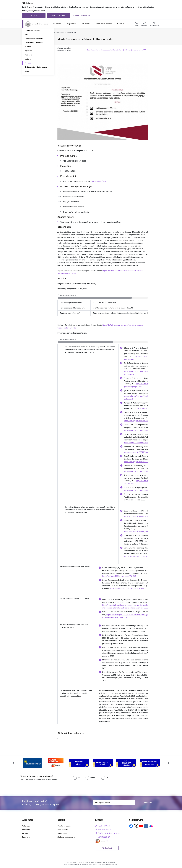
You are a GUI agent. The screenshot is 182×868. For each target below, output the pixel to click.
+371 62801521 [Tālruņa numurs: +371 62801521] (104, 826)
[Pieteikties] (148, 803)
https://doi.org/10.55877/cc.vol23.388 (139, 516)
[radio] (76, 777)
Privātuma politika (64, 826)
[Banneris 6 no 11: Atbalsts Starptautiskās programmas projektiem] (150, 763)
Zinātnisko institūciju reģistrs (36, 92)
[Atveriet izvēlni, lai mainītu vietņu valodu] (144, 24)
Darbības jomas (31, 43)
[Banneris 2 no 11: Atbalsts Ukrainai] (56, 763)
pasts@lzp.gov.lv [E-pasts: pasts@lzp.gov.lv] (105, 829)
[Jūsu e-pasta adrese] (114, 803)
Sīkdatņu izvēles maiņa (66, 837)
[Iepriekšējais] (13, 763)
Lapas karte (62, 833)
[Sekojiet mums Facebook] (131, 826)
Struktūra (28, 39)
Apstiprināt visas (58, 15)
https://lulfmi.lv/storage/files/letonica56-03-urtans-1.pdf (146, 490)
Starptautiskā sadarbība (34, 64)
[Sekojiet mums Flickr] (151, 826)
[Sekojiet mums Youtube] (141, 826)
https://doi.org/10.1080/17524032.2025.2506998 (144, 462)
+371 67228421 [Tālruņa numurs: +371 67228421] (104, 837)
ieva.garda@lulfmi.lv (98, 181)
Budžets (28, 72)
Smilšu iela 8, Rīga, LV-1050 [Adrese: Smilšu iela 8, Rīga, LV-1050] (109, 833)
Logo (27, 96)
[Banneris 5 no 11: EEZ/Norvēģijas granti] (126, 763)
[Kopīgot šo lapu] (154, 44)
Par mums (26, 837)
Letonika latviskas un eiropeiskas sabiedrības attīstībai (104, 50)
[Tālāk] (169, 763)
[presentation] (19, 787)
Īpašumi (28, 84)
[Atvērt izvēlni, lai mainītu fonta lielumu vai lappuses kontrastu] (154, 24)
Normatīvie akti (31, 51)
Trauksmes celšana (32, 55)
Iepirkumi (28, 76)
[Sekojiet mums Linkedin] (146, 826)
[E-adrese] (100, 841)
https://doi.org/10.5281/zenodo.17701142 (119, 576)
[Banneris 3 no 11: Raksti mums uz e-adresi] (79, 763)
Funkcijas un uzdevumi (34, 68)
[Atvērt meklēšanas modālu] (137, 24)
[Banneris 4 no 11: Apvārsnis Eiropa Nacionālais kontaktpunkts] (103, 763)
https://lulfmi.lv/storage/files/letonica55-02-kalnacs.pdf (146, 471)
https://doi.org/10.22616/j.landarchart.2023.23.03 (144, 452)
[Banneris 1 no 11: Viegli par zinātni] (32, 763)
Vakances (28, 80)
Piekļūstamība (63, 830)
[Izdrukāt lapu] (154, 38)
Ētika (27, 59)
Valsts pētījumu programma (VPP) (136, 50)
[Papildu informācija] (107, 841)
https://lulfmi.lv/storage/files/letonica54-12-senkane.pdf (146, 430)
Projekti (28, 88)
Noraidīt (34, 15)
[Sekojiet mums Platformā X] (136, 826)
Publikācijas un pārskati (34, 47)
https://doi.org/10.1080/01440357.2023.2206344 (144, 421)
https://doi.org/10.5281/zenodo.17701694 (127, 588)
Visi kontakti (107, 848)
